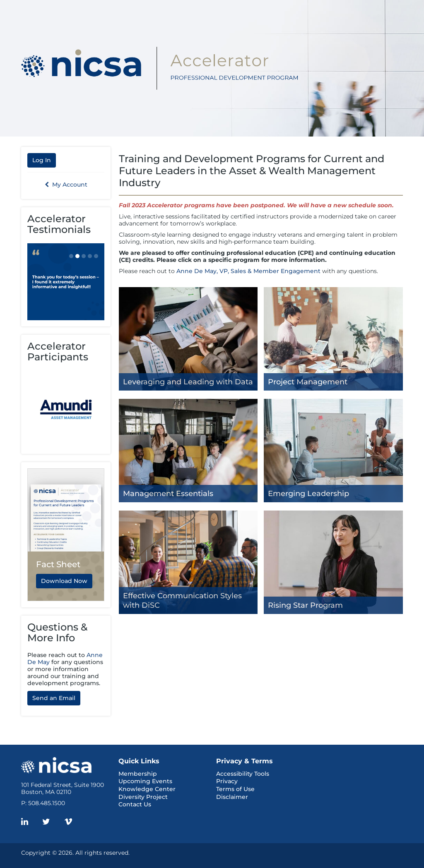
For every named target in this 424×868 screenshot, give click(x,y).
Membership (138, 774)
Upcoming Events (145, 781)
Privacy (227, 781)
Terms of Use (235, 789)
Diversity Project (143, 797)
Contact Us (135, 804)
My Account (66, 185)
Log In (42, 160)
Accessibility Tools (243, 774)
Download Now (64, 581)
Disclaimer (232, 797)
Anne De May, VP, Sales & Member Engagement (248, 271)
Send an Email (54, 698)
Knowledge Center (147, 789)
